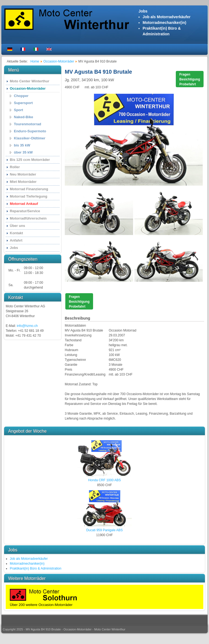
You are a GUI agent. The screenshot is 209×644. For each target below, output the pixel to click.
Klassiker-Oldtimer (30, 138)
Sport (19, 110)
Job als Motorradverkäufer (167, 17)
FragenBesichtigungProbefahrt (190, 79)
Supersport (23, 103)
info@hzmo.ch (27, 326)
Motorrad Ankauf (24, 204)
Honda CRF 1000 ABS (104, 480)
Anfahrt (16, 240)
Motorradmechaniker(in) (164, 23)
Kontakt (16, 233)
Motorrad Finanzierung (29, 189)
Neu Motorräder (23, 174)
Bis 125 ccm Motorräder (30, 160)
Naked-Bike (24, 117)
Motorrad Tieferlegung (29, 196)
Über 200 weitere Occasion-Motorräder (41, 605)
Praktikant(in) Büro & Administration (36, 568)
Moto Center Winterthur (30, 81)
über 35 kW (23, 152)
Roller (15, 167)
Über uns (17, 226)
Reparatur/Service (25, 211)
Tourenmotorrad (27, 124)
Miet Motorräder (23, 182)
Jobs (14, 248)
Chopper (21, 96)
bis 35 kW (22, 145)
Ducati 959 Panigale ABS (104, 530)
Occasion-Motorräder (28, 88)
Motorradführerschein (28, 218)
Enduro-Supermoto (30, 131)
